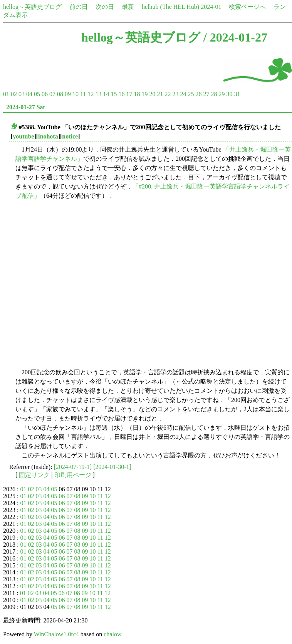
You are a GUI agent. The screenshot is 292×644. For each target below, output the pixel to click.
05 (37, 94)
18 (137, 94)
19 (144, 94)
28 (214, 94)
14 (106, 94)
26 (198, 94)
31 (237, 94)
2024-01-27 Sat (26, 107)
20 (152, 94)
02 (14, 94)
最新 (128, 7)
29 (222, 94)
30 (229, 94)
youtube (23, 136)
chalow (112, 634)
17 (129, 94)
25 (191, 94)
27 (206, 94)
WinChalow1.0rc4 (56, 634)
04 (29, 94)
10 (76, 94)
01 (6, 94)
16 (121, 94)
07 (52, 94)
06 (45, 94)
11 (83, 94)
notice (70, 136)
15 (114, 94)
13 (98, 94)
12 (91, 94)
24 (183, 94)
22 (168, 94)
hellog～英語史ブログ (32, 7)
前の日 (79, 7)
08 (60, 94)
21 (160, 94)
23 (175, 94)
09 (68, 94)
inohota (48, 136)
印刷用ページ (73, 475)
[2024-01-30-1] (112, 467)
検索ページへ (247, 7)
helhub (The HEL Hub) (170, 7)
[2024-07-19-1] (73, 467)
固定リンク (34, 475)
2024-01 (211, 7)
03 (22, 94)
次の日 (105, 7)
